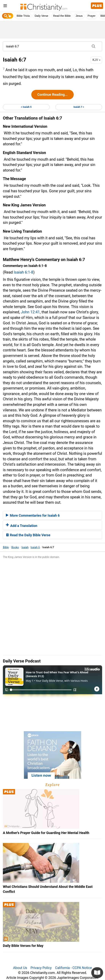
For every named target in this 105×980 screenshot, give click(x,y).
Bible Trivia (23, 16)
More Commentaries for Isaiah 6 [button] (33, 515)
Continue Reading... (52, 95)
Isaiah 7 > (79, 107)
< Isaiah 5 (26, 107)
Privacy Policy (41, 968)
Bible (6, 547)
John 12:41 (30, 312)
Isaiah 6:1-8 (23, 272)
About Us (20, 968)
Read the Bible (62, 16)
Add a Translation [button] (22, 526)
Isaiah (25, 547)
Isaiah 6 (35, 547)
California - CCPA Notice (73, 968)
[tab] (52, 515)
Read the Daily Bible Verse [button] (28, 535)
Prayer (92, 16)
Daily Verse (41, 16)
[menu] (5, 6)
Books (15, 547)
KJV (96, 60)
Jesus (79, 16)
